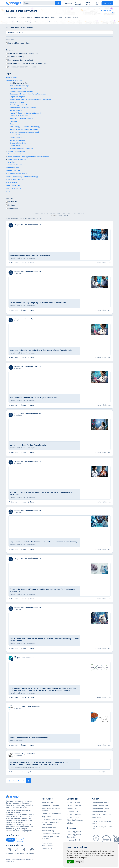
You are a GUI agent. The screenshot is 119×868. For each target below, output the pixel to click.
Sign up (11, 840)
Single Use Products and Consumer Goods (25, 132)
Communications (13, 168)
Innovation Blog (55, 213)
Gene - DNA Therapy (17, 102)
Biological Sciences (14, 80)
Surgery (13, 124)
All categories (12, 77)
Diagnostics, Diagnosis (18, 97)
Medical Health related (15, 180)
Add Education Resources (101, 814)
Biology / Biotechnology (17, 151)
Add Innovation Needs (100, 802)
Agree (70, 862)
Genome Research (15, 154)
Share (31, 263)
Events (54, 17)
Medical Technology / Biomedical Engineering (26, 113)
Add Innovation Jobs (99, 811)
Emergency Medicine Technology (22, 148)
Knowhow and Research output (19, 60)
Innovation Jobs (73, 817)
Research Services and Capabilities (21, 67)
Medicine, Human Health (19, 83)
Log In (98, 3)
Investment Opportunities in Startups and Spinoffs (27, 63)
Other (8, 191)
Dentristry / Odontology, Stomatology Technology (28, 94)
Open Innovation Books (51, 834)
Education (77, 17)
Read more (14, 263)
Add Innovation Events (100, 808)
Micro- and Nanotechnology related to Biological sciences (29, 157)
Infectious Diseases (15, 165)
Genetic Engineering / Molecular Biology (22, 177)
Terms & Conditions (77, 213)
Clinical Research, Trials (18, 89)
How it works (88, 3)
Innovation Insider (49, 828)
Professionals (72, 808)
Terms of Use (47, 843)
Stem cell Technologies (18, 143)
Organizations (72, 811)
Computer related (13, 171)
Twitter (17, 851)
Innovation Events (74, 814)
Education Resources (75, 820)
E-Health (11, 162)
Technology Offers (42, 17)
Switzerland (12, 209)
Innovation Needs (25, 17)
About (37, 213)
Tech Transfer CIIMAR (23, 706)
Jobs (61, 17)
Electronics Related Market (17, 174)
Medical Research (16, 110)
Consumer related (13, 185)
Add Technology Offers (100, 805)
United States (13, 202)
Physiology (14, 121)
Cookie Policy (47, 849)
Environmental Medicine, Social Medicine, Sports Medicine (30, 99)
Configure (79, 862)
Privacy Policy (65, 213)
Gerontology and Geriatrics (20, 105)
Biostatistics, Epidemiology (19, 86)
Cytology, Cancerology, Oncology (22, 91)
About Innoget (47, 802)
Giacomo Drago (20, 754)
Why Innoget (78, 3)
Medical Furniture (16, 138)
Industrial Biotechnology (17, 159)
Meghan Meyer (20, 657)
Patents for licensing (15, 57)
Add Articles (96, 817)
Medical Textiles (16, 135)
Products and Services (50, 805)
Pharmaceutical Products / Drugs (22, 118)
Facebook (24, 851)
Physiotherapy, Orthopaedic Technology (24, 129)
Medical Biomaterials (17, 140)
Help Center (44, 213)
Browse (69, 3)
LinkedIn (9, 851)
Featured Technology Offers (18, 43)
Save (23, 263)
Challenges (11, 17)
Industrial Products (14, 188)
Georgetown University (24, 224)
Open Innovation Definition (52, 820)
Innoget (32, 851)
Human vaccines (16, 146)
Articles (68, 17)
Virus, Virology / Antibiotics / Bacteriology (25, 127)
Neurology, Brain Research (19, 116)
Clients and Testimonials (51, 814)
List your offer (105, 11)
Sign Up (107, 3)
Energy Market (12, 182)
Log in (20, 840)
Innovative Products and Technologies (22, 53)
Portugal (11, 205)
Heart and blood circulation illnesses (23, 108)
